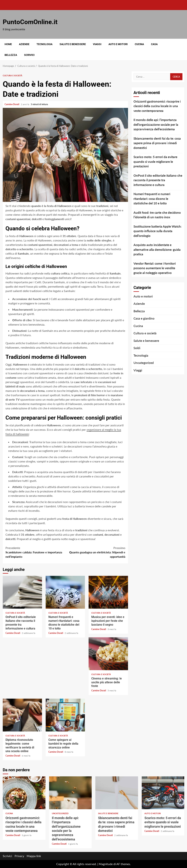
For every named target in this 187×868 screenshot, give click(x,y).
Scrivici (29, 55)
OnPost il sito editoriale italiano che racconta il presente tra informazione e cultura (22, 592)
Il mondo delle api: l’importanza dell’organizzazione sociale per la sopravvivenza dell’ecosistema (156, 124)
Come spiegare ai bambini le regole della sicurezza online (65, 715)
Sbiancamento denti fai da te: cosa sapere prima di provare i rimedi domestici (157, 143)
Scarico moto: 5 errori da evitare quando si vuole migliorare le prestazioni (155, 162)
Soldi (137, 348)
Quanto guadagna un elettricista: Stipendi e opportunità (95, 552)
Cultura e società (13, 75)
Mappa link (34, 856)
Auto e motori (118, 44)
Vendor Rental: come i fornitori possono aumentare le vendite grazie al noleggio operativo (155, 268)
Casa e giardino (144, 318)
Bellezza (11, 55)
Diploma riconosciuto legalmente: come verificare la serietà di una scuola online (22, 715)
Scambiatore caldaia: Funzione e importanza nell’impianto (35, 552)
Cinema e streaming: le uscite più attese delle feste (108, 654)
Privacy (19, 856)
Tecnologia (44, 44)
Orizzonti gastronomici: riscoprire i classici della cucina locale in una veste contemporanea (157, 106)
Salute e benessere (73, 44)
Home (8, 44)
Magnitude (106, 864)
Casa (154, 44)
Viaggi (97, 44)
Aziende (24, 44)
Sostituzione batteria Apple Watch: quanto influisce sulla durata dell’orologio (158, 231)
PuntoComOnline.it (30, 22)
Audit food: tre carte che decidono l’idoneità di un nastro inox (157, 215)
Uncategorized (144, 363)
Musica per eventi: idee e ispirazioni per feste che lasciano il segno (108, 592)
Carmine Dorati (12, 104)
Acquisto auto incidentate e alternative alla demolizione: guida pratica (157, 249)
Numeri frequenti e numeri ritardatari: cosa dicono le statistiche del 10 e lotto (65, 592)
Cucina (139, 44)
